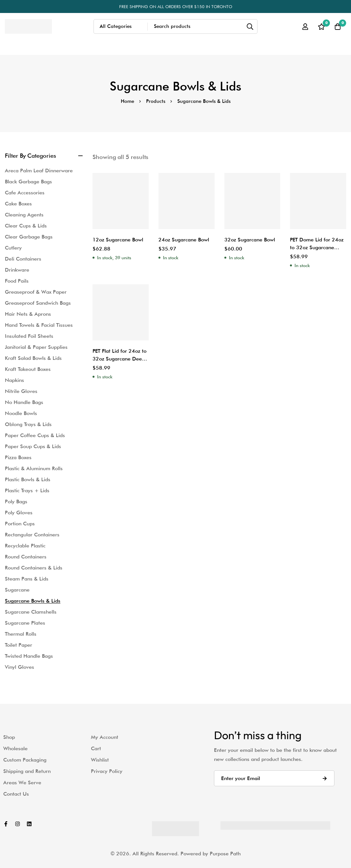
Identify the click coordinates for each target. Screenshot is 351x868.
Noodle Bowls (21, 413)
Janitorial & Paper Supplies (36, 347)
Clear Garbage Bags (29, 237)
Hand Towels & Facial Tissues (39, 325)
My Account (105, 737)
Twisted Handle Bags (29, 656)
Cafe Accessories (25, 193)
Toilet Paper (19, 645)
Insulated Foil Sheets (29, 336)
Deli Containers (23, 259)
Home (127, 101)
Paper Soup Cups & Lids (33, 446)
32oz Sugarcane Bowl (250, 240)
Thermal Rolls (21, 634)
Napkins (14, 380)
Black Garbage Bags (28, 182)
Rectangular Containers (32, 535)
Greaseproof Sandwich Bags (38, 303)
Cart (96, 748)
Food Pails (17, 281)
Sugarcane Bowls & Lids (33, 601)
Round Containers (26, 557)
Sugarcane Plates (25, 623)
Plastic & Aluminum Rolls (34, 468)
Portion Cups (20, 524)
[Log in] (305, 27)
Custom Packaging (25, 760)
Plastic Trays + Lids (27, 490)
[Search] (250, 26)
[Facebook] (6, 824)
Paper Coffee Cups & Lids (35, 435)
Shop (9, 737)
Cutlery (13, 248)
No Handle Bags (24, 402)
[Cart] (338, 27)
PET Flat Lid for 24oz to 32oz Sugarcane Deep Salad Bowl (120, 359)
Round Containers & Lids (34, 568)
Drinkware (17, 270)
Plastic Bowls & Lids (28, 479)
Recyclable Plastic (25, 546)
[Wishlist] (321, 27)
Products (156, 101)
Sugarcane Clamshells (31, 612)
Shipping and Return (27, 771)
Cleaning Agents (24, 215)
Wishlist (100, 760)
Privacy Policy (107, 771)
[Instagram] (18, 824)
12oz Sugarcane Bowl (118, 240)
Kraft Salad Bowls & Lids (33, 358)
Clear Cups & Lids (26, 226)
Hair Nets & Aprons (28, 314)
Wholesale (15, 748)
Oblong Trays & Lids (28, 424)
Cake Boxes (18, 204)
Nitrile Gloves (21, 391)
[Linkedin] (29, 824)
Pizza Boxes (18, 457)
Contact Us (16, 794)
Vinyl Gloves (19, 667)
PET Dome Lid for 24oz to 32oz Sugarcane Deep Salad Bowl (317, 247)
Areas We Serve (22, 782)
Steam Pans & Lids (27, 579)
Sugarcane (17, 590)
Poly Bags (16, 501)
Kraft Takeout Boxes (28, 369)
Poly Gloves (19, 513)
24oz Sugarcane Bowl (184, 240)
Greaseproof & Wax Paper (36, 292)
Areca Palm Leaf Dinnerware (39, 171)
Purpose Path (225, 854)
